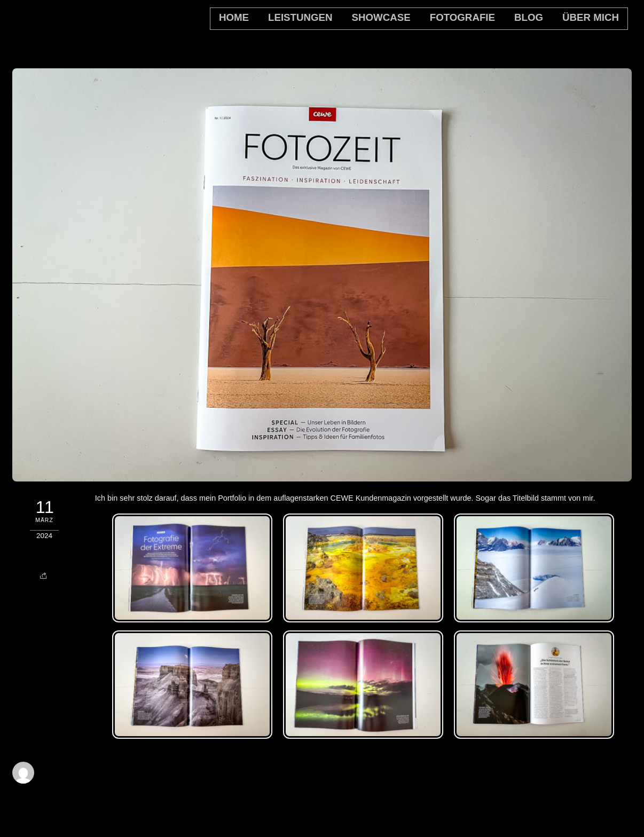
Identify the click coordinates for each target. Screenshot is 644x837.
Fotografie (462, 17)
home (234, 17)
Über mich (591, 17)
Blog (529, 17)
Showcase (381, 17)
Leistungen (300, 17)
